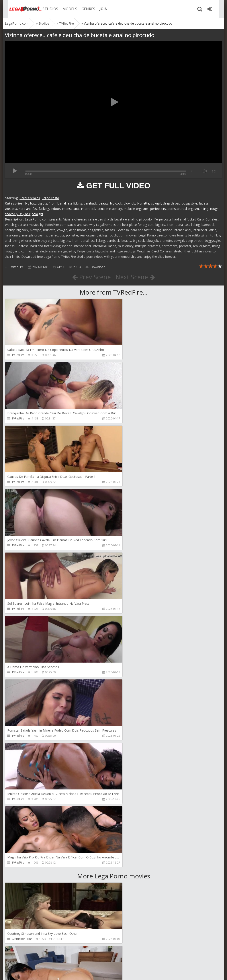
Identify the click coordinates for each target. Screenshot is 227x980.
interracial (88, 209)
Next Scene (135, 277)
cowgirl (156, 203)
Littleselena (19, 812)
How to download (68, 959)
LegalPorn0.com (37, 972)
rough (214, 209)
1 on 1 (54, 203)
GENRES (84, 9)
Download (95, 267)
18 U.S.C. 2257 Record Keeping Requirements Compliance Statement (146, 972)
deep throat (171, 203)
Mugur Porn (19, 875)
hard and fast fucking (34, 209)
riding (204, 209)
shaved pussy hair (18, 214)
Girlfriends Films (22, 685)
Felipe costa (50, 198)
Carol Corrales (30, 198)
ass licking (75, 203)
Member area (36, 959)
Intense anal (71, 209)
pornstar (174, 209)
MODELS (65, 9)
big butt (30, 203)
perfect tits (158, 209)
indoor (55, 209)
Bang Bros (128, 685)
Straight (38, 214)
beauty (104, 203)
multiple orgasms (136, 209)
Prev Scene (91, 277)
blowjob (129, 203)
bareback (90, 203)
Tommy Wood (131, 875)
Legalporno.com (20, 9)
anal (63, 203)
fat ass (204, 203)
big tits (42, 203)
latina (101, 209)
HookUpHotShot (22, 939)
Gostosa (11, 209)
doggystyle (189, 203)
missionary (114, 209)
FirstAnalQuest (131, 749)
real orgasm (190, 209)
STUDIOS (46, 9)
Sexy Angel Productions (26, 749)
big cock (116, 203)
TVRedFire (16, 267)
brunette (143, 203)
